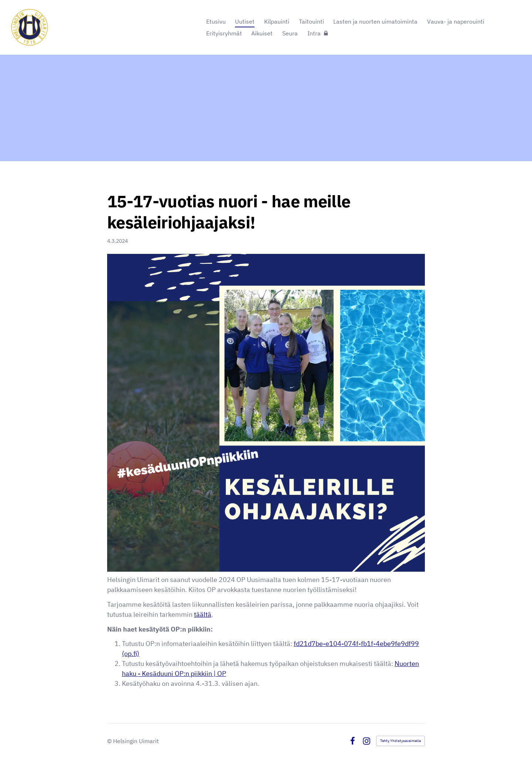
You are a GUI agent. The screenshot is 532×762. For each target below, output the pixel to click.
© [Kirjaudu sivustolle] (110, 741)
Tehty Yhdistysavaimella (400, 741)
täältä (203, 614)
